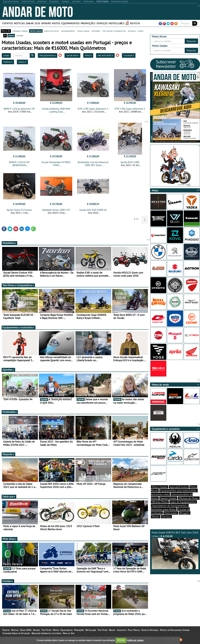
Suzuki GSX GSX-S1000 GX (93, 210)
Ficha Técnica (134, 630)
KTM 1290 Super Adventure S (93, 109)
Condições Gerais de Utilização (16, 633)
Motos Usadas (160, 487)
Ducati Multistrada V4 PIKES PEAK (56, 164)
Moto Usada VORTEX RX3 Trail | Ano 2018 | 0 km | (175, 550)
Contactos (122, 630)
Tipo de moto (72, 55)
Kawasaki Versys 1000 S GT (56, 210)
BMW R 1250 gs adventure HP (19, 109)
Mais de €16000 (105, 55)
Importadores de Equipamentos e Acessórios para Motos (170, 507)
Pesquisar (191, 41)
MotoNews (9, 243)
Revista (135, 23)
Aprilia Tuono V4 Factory (19, 210)
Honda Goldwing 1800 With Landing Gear (56, 110)
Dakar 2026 (33, 23)
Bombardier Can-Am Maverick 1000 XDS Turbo (93, 164)
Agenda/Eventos (179, 487)
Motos (56, 23)
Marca (88, 55)
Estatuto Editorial (150, 630)
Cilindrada (129, 55)
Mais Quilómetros (48, 55)
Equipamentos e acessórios (19, 327)
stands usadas (83, 31)
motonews (96, 31)
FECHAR (121, 640)
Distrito (22, 62)
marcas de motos (51, 31)
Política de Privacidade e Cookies (175, 630)
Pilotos (156, 517)
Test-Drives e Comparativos (18, 285)
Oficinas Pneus (160, 502)
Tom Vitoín (46, 630)
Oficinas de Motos (189, 498)
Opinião (46, 23)
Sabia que (9, 496)
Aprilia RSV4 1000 (130, 162)
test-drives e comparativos (114, 31)
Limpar (6, 55)
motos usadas (36, 31)
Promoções (88, 23)
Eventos (8, 23)
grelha (11, 35)
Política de (135, 640)
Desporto (8, 454)
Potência (8, 62)
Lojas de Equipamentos (183, 502)
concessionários (68, 31)
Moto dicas (10, 539)
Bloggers (185, 513)
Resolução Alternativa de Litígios (46, 633)
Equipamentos (70, 23)
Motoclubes (117, 23)
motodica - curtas (136, 31)
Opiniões (8, 370)
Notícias (19, 23)
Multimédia (10, 412)
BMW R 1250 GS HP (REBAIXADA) (19, 164)
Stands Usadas (168, 498)
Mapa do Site (69, 633)
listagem (20, 35)
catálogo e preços (20, 31)
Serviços (102, 23)
